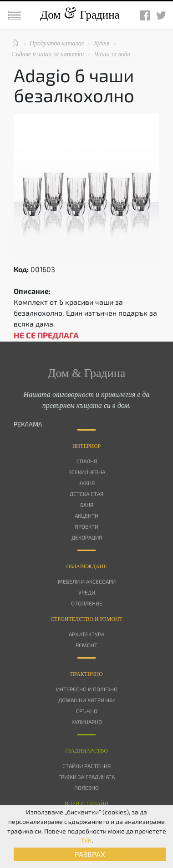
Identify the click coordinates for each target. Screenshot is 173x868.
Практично (86, 674)
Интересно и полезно (87, 689)
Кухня (86, 483)
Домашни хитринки (86, 700)
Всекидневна (87, 472)
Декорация (87, 537)
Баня (87, 505)
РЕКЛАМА (28, 424)
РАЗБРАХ (90, 854)
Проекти (86, 526)
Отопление (87, 603)
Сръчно (87, 711)
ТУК (86, 841)
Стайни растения (86, 766)
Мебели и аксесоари (87, 581)
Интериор (87, 446)
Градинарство (86, 751)
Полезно (86, 788)
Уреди (87, 592)
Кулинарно (87, 722)
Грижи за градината (86, 777)
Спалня (87, 461)
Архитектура (86, 634)
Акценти (86, 516)
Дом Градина (80, 15)
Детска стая (86, 494)
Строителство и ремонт (86, 619)
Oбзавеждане (86, 566)
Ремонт (86, 645)
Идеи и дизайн (86, 804)
